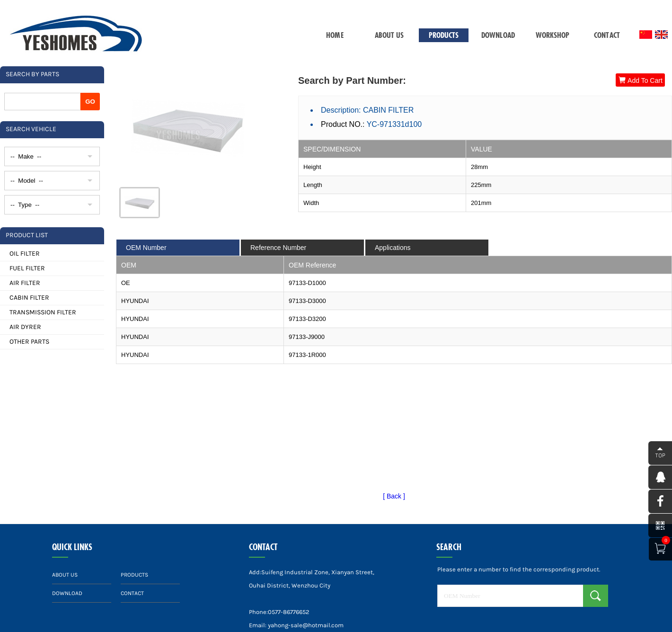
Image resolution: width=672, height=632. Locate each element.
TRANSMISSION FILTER (43, 312)
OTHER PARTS (29, 342)
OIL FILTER (25, 254)
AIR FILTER (25, 283)
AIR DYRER (25, 327)
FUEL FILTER (27, 268)
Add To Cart (640, 80)
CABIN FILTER (29, 298)
